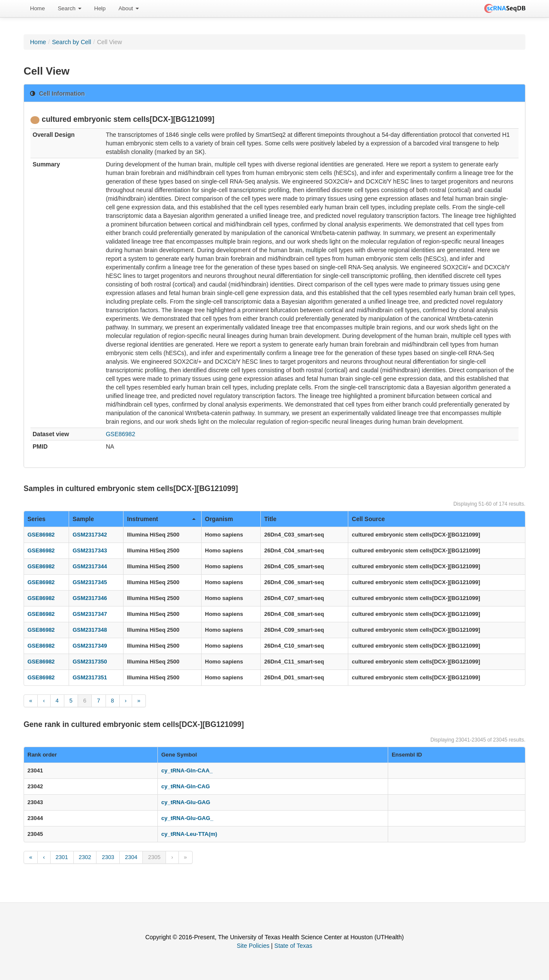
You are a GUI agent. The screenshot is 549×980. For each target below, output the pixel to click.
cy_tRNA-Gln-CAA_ (187, 770)
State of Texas (293, 946)
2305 (154, 857)
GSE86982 (121, 434)
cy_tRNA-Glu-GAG (186, 802)
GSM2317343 (90, 550)
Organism (219, 519)
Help (100, 8)
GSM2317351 (90, 677)
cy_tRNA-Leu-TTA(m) (189, 834)
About (129, 8)
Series (36, 519)
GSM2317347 (90, 614)
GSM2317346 (90, 598)
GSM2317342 (90, 535)
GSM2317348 (90, 630)
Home (38, 8)
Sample (83, 519)
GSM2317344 (90, 566)
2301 (62, 857)
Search (70, 8)
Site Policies (253, 946)
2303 (108, 857)
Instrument (161, 519)
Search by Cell (71, 42)
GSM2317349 (90, 646)
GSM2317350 (90, 662)
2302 (85, 857)
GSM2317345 (90, 582)
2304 (131, 857)
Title (270, 519)
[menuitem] (38, 9)
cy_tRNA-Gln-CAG (186, 786)
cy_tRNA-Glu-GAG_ (187, 818)
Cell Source (368, 519)
